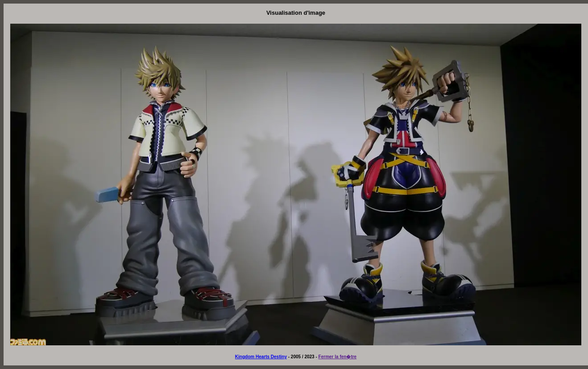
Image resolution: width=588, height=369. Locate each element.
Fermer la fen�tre (338, 357)
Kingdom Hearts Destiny (261, 357)
